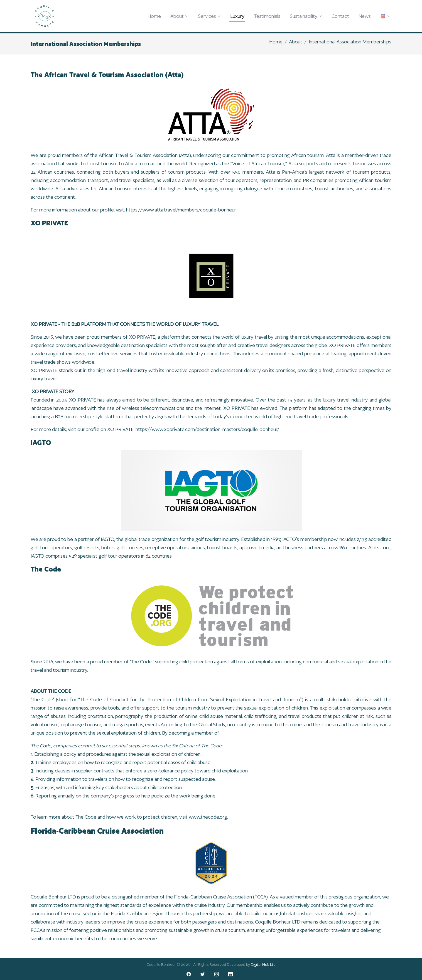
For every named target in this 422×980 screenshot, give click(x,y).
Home (154, 16)
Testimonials (267, 16)
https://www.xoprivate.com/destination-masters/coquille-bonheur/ (207, 431)
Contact (340, 16)
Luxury (237, 16)
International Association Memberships (350, 42)
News (365, 16)
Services (209, 16)
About (179, 16)
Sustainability (306, 16)
